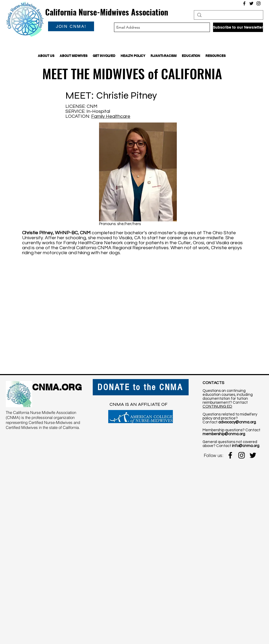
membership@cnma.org (224, 434)
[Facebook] (244, 3)
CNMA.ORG (57, 387)
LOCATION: (78, 116)
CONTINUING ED (217, 406)
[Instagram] (258, 3)
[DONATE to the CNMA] (141, 387)
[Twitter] (251, 3)
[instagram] (242, 455)
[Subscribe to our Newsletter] (238, 27)
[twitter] (253, 455)
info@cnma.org (246, 446)
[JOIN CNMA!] (71, 26)
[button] (46, 56)
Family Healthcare (111, 116)
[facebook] (230, 455)
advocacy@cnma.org (237, 422)
